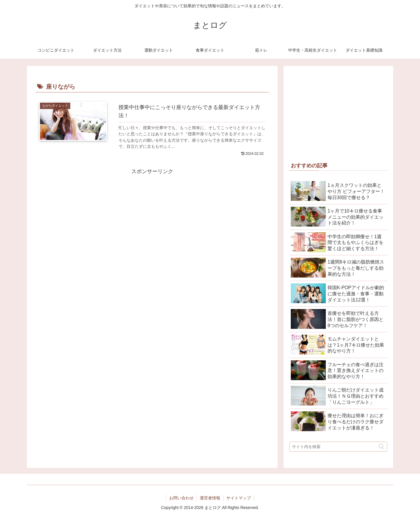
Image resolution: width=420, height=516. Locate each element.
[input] (338, 447)
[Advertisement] (152, 217)
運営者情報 (210, 498)
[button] (381, 446)
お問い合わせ (181, 498)
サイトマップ (239, 498)
